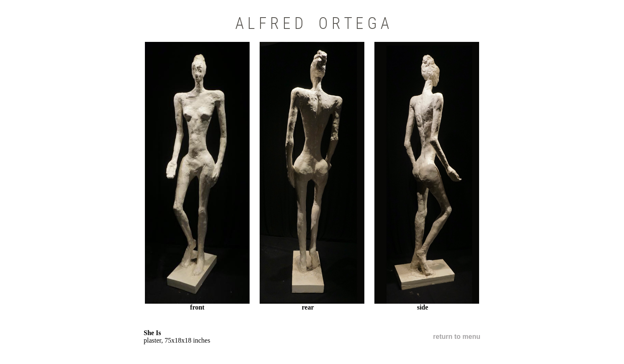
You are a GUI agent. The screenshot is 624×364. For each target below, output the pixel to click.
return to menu (457, 337)
